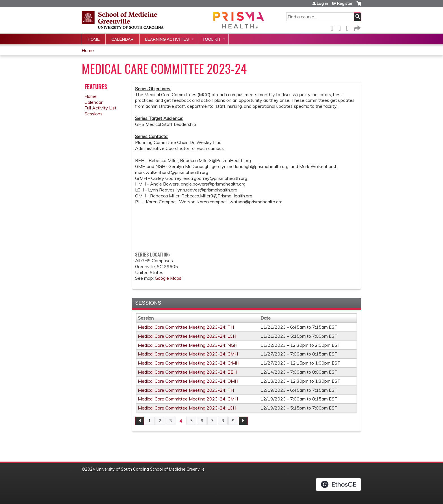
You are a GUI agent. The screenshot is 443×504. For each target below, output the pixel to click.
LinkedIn (349, 27)
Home (94, 39)
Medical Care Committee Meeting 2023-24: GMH (188, 354)
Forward (357, 27)
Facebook (334, 27)
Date (266, 318)
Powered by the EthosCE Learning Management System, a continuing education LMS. (338, 484)
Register (345, 3)
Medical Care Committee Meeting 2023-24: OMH (188, 381)
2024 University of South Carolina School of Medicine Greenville (145, 469)
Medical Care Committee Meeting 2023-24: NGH (188, 345)
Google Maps (168, 278)
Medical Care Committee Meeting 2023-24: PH (186, 327)
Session (146, 318)
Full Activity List (100, 108)
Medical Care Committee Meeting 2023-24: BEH (187, 372)
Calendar (122, 39)
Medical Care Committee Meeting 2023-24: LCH (187, 336)
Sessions (94, 114)
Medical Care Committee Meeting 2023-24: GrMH (189, 363)
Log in (322, 3)
